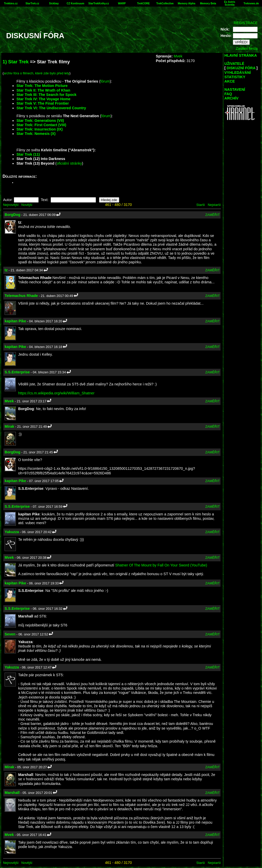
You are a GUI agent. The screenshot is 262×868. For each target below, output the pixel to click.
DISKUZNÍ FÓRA (241, 68)
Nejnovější (11, 205)
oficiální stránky (69, 163)
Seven (10, 634)
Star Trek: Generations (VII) (40, 121)
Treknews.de (251, 3)
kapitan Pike (15, 321)
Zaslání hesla (247, 48)
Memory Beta (208, 3)
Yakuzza (12, 532)
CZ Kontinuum (75, 3)
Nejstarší (214, 205)
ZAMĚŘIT (212, 215)
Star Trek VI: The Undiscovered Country (51, 108)
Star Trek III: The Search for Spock (46, 95)
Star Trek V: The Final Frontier (43, 103)
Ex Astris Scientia (230, 3)
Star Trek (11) (28, 154)
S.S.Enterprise (17, 372)
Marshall (12, 793)
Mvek (178, 56)
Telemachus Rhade (21, 296)
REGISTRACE (246, 23)
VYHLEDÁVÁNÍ (238, 73)
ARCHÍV (231, 98)
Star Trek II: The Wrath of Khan (43, 90)
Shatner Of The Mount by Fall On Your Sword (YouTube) (161, 565)
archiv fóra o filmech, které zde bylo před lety (36, 73)
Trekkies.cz (11, 3)
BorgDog (13, 215)
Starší (201, 205)
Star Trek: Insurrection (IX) (40, 129)
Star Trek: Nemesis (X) (36, 134)
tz (6, 270)
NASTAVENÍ (235, 89)
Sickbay (54, 3)
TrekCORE (143, 3)
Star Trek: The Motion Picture (42, 86)
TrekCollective (165, 3)
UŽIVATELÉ (234, 64)
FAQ (228, 94)
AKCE (230, 81)
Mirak (9, 426)
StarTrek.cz (32, 3)
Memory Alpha (187, 3)
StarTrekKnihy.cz (99, 3)
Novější (27, 205)
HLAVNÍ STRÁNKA (241, 55)
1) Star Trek (16, 62)
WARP (122, 3)
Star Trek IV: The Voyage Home (43, 99)
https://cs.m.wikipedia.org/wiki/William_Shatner (56, 393)
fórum (105, 81)
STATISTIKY (235, 77)
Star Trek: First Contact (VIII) (41, 125)
